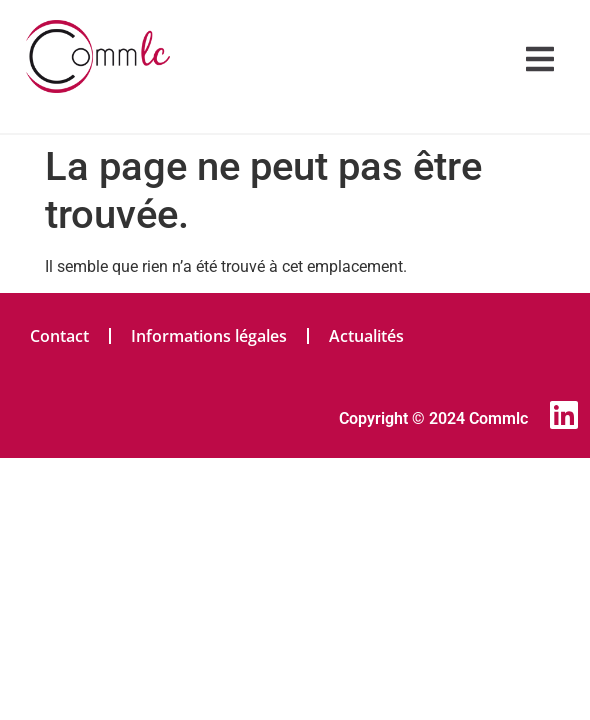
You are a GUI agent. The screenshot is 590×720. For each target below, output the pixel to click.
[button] (540, 59)
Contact (59, 336)
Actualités (366, 336)
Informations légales (209, 336)
